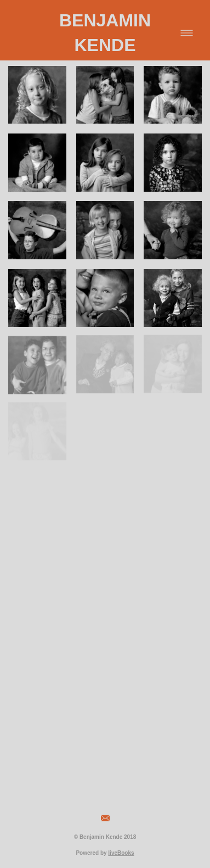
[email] (105, 819)
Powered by (105, 853)
